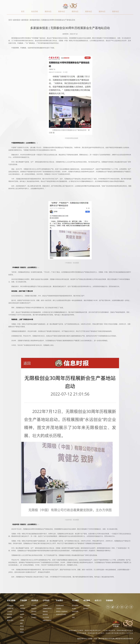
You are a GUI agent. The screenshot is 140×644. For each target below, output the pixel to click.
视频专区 (45, 611)
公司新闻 (45, 606)
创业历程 (35, 11)
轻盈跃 (22, 632)
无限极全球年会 (47, 608)
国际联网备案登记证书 (125, 630)
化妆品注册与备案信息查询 (115, 633)
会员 (73, 614)
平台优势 (34, 606)
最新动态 (48, 11)
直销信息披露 (81, 633)
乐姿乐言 (23, 608)
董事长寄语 (10, 620)
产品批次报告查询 (109, 630)
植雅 (21, 623)
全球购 (74, 608)
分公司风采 (46, 617)
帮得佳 (22, 629)
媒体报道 (17, 20)
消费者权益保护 (47, 620)
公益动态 (59, 608)
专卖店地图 (75, 611)
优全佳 (22, 611)
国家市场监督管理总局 (93, 630)
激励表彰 (34, 611)
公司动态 (9, 611)
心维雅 (22, 620)
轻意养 (22, 614)
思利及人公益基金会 (62, 611)
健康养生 (9, 617)
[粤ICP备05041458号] (105, 639)
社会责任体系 (60, 606)
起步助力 (34, 614)
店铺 (73, 617)
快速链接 (109, 600)
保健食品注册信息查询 (96, 633)
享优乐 (22, 626)
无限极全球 (10, 606)
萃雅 (21, 617)
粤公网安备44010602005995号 (123, 639)
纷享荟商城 (75, 606)
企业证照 (130, 633)
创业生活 (34, 608)
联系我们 (86, 608)
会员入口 (98, 600)
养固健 (22, 606)
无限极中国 (10, 608)
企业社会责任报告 (61, 614)
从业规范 (34, 617)
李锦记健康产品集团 (76, 630)
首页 (23, 11)
